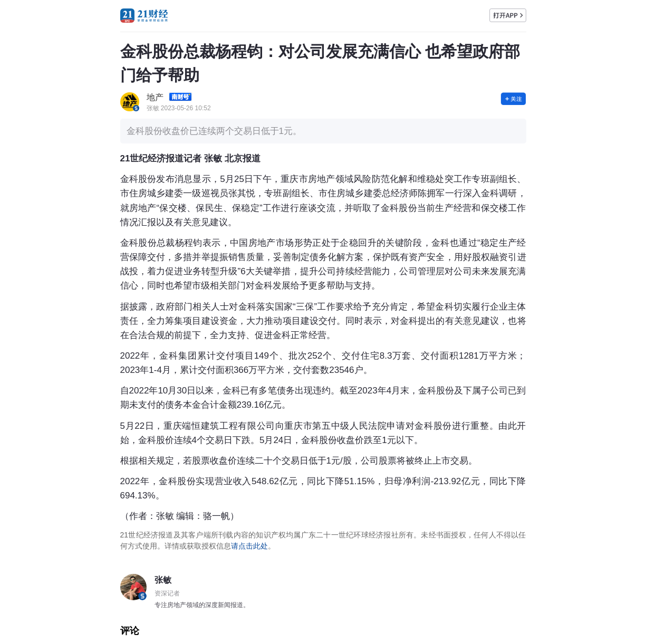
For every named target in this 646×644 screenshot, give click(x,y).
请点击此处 (249, 546)
